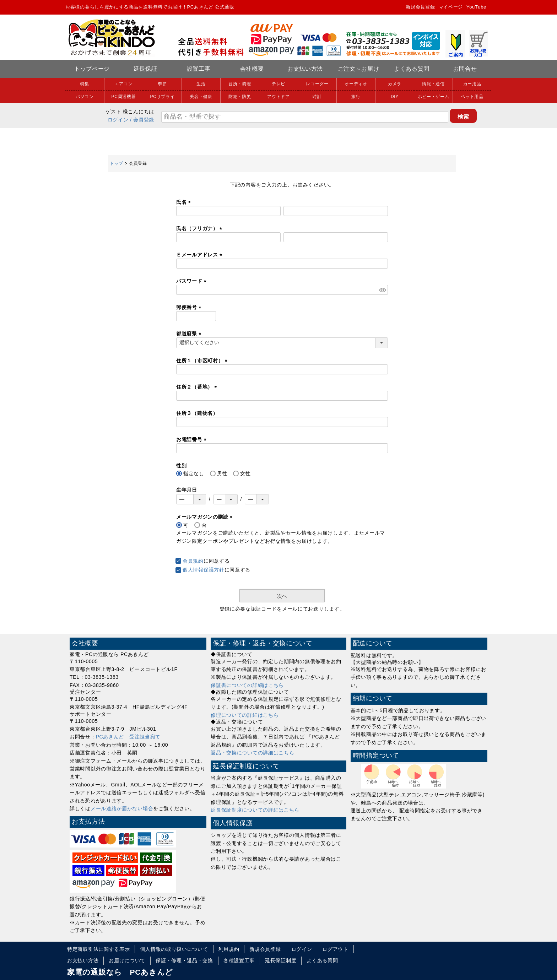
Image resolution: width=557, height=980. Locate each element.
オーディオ (356, 84)
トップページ (92, 69)
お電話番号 (193, 439)
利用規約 (229, 949)
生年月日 (187, 490)
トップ (117, 163)
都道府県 (190, 334)
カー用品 (472, 84)
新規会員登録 (420, 7)
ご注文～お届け (359, 69)
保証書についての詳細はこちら (247, 685)
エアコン (124, 84)
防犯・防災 (240, 97)
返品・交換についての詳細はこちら (252, 753)
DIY (395, 97)
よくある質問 (412, 69)
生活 (201, 84)
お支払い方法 (305, 69)
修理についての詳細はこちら (245, 715)
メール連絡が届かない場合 (122, 808)
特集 (85, 84)
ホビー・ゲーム (434, 97)
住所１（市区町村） (203, 361)
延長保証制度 (281, 960)
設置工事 (199, 69)
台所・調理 (240, 84)
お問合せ (465, 69)
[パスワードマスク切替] (382, 290)
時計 (317, 97)
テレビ (278, 84)
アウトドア (278, 97)
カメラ (395, 84)
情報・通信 (433, 84)
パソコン (85, 97)
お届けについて (127, 960)
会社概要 (252, 69)
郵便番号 (190, 307)
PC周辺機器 (124, 97)
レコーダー (317, 84)
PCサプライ (163, 97)
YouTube (476, 7)
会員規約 (193, 561)
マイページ (451, 7)
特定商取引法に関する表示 (98, 949)
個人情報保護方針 (204, 570)
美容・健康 (201, 97)
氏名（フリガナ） (200, 228)
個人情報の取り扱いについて (174, 949)
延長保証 (145, 69)
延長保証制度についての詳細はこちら (255, 810)
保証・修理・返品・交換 (184, 960)
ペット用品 (472, 97)
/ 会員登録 (142, 120)
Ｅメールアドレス (200, 255)
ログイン (118, 120)
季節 (162, 84)
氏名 (185, 202)
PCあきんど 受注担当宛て (128, 737)
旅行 (356, 97)
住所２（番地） (198, 387)
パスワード (193, 281)
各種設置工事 (239, 960)
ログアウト (335, 949)
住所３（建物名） (197, 413)
